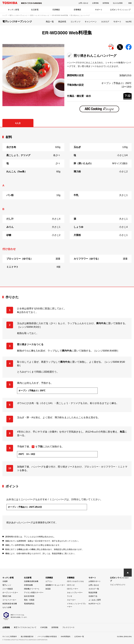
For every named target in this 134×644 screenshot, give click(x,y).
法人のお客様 (118, 3)
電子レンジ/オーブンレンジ (18, 15)
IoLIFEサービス (95, 604)
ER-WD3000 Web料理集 (60, 15)
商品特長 (62, 22)
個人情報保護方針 (27, 637)
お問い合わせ (83, 3)
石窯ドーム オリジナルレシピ (40, 15)
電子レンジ (7, 585)
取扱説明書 (93, 593)
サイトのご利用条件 (10, 637)
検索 (130, 3)
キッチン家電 (13, 10)
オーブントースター (10, 593)
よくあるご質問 (95, 600)
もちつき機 (7, 607)
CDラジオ (71, 585)
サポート (99, 10)
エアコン (49, 581)
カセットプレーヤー (75, 593)
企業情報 (95, 3)
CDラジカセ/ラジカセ (75, 581)
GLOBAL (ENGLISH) (124, 637)
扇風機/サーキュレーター (55, 585)
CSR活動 (44, 627)
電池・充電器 (29, 600)
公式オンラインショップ (120, 10)
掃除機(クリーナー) (32, 589)
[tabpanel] (67, 207)
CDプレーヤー (73, 589)
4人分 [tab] (18, 123)
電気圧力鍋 (7, 596)
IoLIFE (129, 22)
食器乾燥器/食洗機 (10, 604)
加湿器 (48, 589)
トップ (5, 15)
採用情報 (106, 3)
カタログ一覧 (94, 589)
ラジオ (70, 596)
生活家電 (35, 10)
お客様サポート (95, 581)
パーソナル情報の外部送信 (47, 637)
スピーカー (71, 600)
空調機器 (56, 10)
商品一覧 (50, 22)
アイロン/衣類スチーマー (34, 593)
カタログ (105, 22)
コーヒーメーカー (9, 600)
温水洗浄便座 (29, 596)
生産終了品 (93, 596)
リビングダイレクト (118, 585)
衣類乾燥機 (28, 585)
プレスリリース (68, 627)
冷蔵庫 (5, 581)
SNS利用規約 (66, 637)
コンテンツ (75, 22)
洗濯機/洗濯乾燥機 (31, 581)
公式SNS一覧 (79, 637)
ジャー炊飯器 (8, 589)
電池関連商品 (29, 604)
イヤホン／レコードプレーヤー (77, 605)
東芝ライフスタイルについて (25, 627)
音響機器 (77, 10)
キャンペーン (91, 22)
